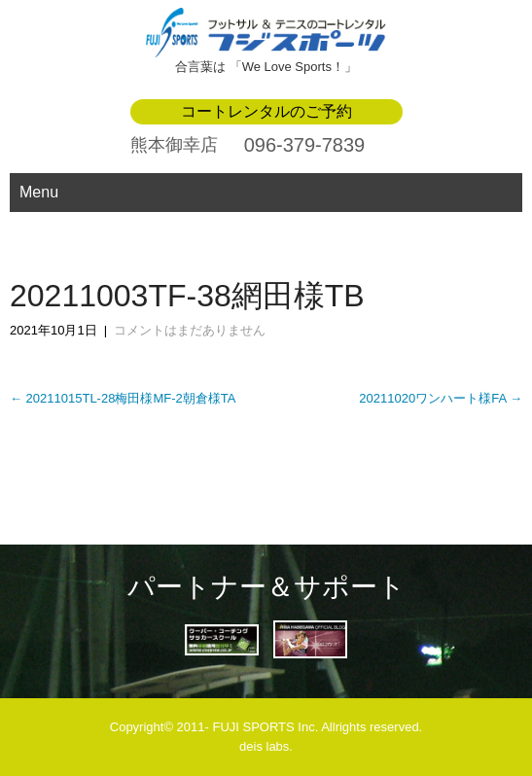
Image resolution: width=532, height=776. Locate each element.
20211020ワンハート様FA (441, 398)
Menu (39, 192)
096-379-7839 (305, 145)
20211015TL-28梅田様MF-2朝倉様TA (123, 398)
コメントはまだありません (190, 330)
